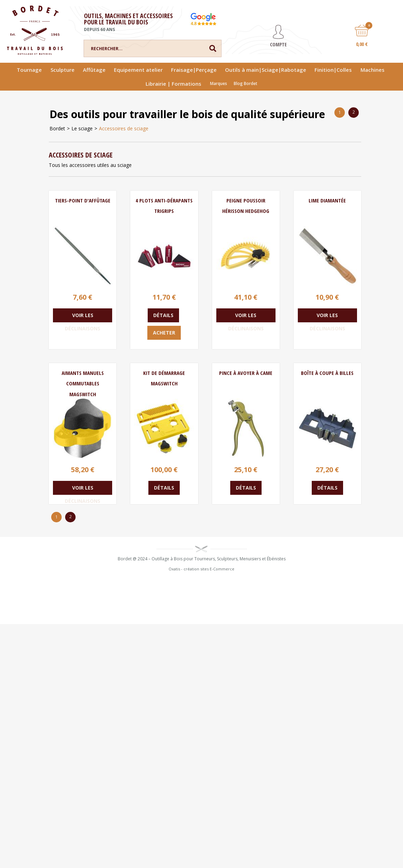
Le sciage (82, 128)
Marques (219, 83)
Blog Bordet (246, 83)
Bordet (57, 128)
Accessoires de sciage (124, 128)
